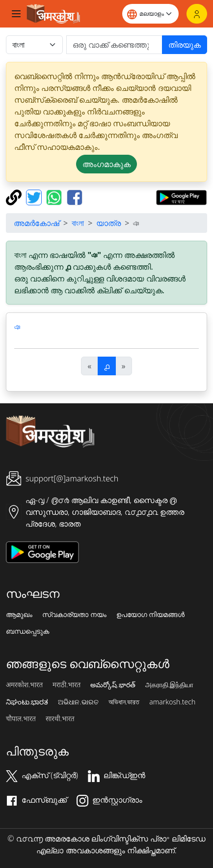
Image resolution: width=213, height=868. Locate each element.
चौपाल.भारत (21, 719)
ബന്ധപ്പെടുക (27, 631)
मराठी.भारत (67, 685)
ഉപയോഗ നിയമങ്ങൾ (151, 615)
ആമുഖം (19, 615)
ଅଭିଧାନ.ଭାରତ (78, 702)
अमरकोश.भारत (24, 685)
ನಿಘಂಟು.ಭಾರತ (27, 702)
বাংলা (78, 223)
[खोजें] (114, 45)
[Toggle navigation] (16, 14)
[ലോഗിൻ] (197, 14)
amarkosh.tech (172, 702)
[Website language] (150, 14)
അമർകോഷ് (37, 223)
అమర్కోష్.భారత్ (113, 685)
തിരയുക (185, 45)
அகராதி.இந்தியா (169, 685)
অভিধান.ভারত (124, 702)
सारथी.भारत (60, 719)
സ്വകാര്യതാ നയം (74, 615)
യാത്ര (108, 223)
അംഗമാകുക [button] (106, 164)
